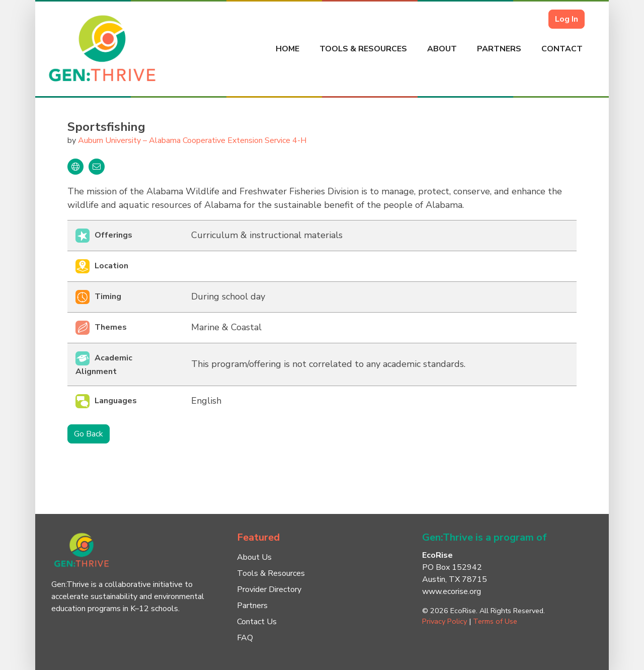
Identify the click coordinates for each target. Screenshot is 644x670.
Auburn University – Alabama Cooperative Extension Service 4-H (192, 140)
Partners (499, 49)
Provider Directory (269, 589)
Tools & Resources (363, 49)
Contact (562, 49)
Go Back (89, 434)
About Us (254, 557)
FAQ (245, 638)
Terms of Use (495, 621)
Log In (567, 19)
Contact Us (257, 622)
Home (288, 49)
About (442, 49)
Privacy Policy (445, 621)
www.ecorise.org (452, 591)
